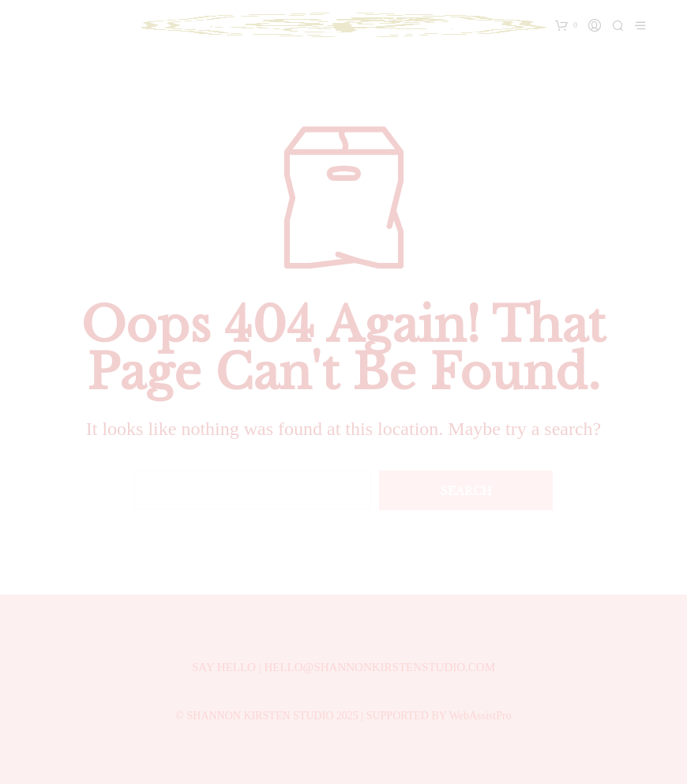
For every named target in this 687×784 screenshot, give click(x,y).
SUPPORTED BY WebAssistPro (439, 716)
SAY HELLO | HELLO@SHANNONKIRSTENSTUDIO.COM (343, 667)
